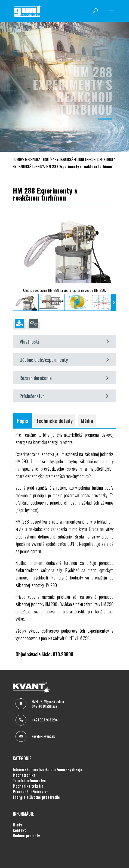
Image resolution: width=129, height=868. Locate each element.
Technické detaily (54, 421)
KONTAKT (19, 830)
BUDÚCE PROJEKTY (26, 836)
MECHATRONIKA (24, 775)
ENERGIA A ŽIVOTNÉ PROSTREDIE (36, 797)
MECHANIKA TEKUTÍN (28, 786)
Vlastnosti (64, 341)
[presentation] (15, 302)
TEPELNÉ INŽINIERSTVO (29, 781)
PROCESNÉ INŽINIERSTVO (31, 792)
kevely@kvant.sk (43, 736)
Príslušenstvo (64, 396)
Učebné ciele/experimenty (64, 359)
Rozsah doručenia (64, 378)
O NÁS (17, 825)
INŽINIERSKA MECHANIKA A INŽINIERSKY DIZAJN (47, 769)
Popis (22, 421)
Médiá (87, 421)
